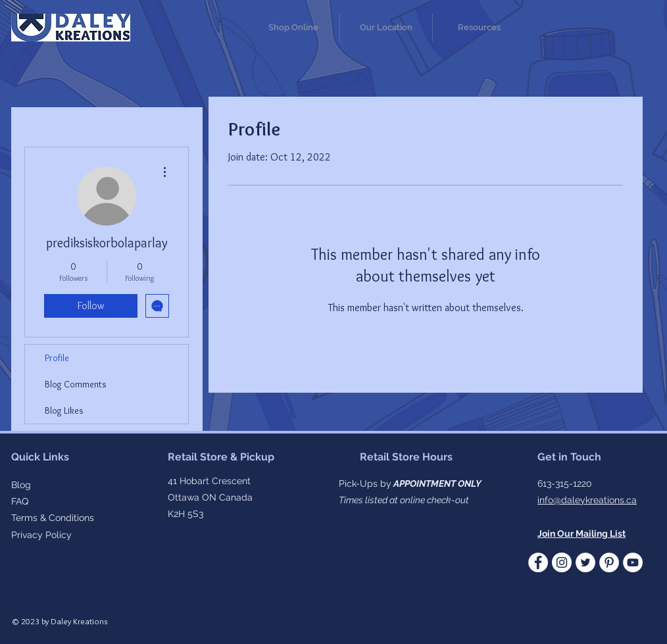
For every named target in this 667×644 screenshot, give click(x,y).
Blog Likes (64, 410)
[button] (479, 28)
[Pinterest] (609, 562)
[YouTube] (633, 562)
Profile (57, 358)
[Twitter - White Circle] (585, 562)
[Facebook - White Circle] (538, 562)
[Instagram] (562, 562)
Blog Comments (76, 384)
